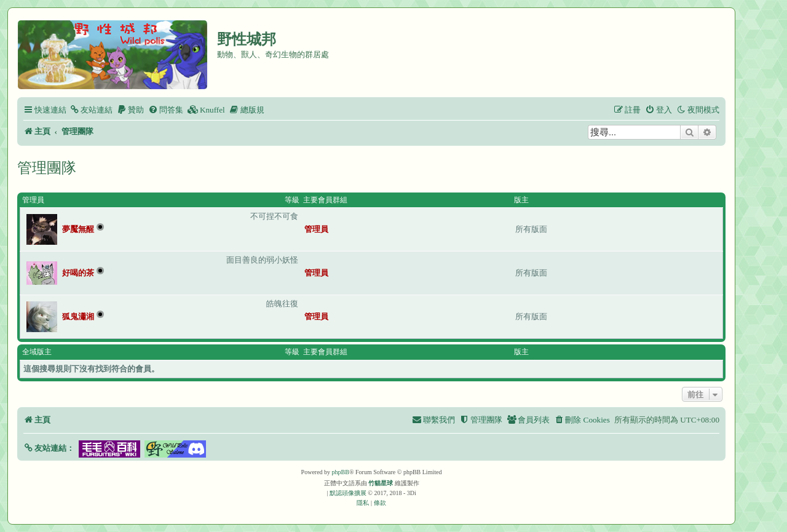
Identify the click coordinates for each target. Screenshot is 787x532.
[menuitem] (91, 110)
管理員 (33, 200)
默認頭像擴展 (348, 493)
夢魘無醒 (78, 229)
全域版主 (37, 352)
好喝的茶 (78, 273)
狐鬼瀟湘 (78, 316)
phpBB (341, 472)
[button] (49, 448)
